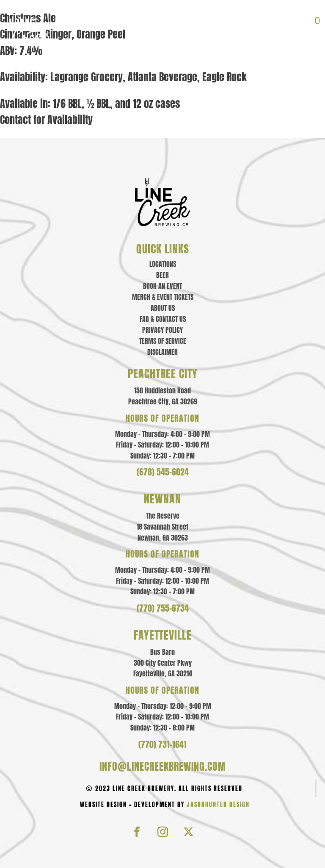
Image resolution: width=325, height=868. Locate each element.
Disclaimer (162, 352)
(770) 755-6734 (163, 608)
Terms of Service (163, 341)
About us (163, 308)
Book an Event (162, 286)
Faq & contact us (163, 319)
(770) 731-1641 (162, 744)
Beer (162, 275)
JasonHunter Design (218, 805)
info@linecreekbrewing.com (163, 766)
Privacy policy (162, 330)
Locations (163, 264)
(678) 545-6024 (163, 472)
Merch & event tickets (163, 297)
